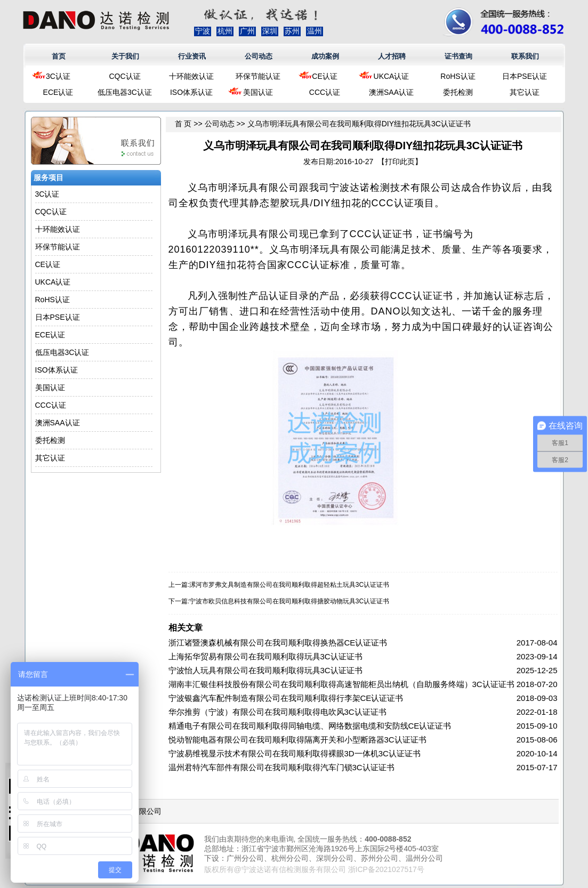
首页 (59, 56)
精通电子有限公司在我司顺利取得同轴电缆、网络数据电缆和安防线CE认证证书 (310, 726)
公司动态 (259, 56)
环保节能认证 (258, 76)
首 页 (183, 124)
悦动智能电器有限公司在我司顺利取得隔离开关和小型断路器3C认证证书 (297, 740)
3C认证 (58, 76)
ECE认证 (58, 92)
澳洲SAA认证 (391, 92)
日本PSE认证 (525, 76)
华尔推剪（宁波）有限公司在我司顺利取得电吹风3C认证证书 (277, 712)
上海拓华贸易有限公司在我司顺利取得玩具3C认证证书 (265, 656)
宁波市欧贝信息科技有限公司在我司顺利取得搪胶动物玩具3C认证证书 (289, 601)
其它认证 (525, 92)
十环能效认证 (191, 76)
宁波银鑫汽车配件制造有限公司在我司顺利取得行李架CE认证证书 (286, 698)
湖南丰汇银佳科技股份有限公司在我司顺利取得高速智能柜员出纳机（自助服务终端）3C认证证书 (341, 684)
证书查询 (458, 56)
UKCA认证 (392, 76)
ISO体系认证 (191, 92)
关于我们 (125, 56)
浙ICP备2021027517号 (386, 869)
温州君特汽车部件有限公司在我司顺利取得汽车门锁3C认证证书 (281, 767)
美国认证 (258, 92)
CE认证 (324, 76)
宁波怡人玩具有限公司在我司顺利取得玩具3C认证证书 (265, 670)
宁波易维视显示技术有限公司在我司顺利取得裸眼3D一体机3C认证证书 (295, 753)
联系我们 (525, 56)
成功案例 (325, 56)
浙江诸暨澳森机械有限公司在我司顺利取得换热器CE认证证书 (278, 643)
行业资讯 (192, 56)
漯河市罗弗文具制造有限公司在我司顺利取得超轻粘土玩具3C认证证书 (289, 585)
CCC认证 (325, 92)
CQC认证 (124, 76)
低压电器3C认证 (125, 92)
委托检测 (458, 92)
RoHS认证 (458, 76)
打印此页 (400, 162)
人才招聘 (392, 56)
